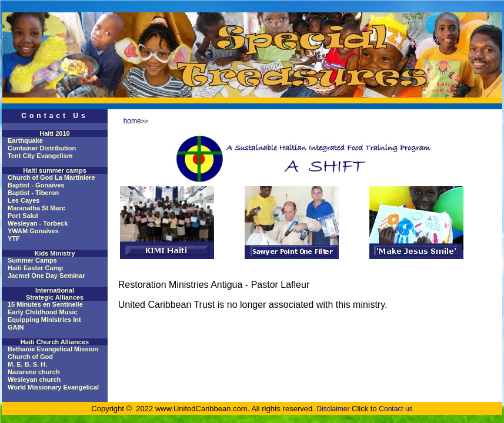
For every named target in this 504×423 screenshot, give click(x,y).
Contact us (395, 409)
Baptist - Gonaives (36, 185)
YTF (14, 239)
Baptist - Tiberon (33, 193)
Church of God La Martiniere (51, 177)
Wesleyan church (34, 380)
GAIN (16, 327)
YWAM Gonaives (33, 231)
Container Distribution (42, 148)
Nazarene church (34, 372)
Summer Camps (32, 260)
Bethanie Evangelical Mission (53, 349)
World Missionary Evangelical (53, 387)
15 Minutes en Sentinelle (45, 304)
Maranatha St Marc (36, 208)
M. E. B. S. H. (27, 364)
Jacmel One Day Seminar (46, 276)
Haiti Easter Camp (35, 268)
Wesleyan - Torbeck (38, 223)
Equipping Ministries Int (44, 320)
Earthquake (25, 140)
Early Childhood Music (43, 312)
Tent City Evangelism (40, 156)
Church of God (30, 357)
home (132, 121)
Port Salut (23, 216)
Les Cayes (24, 200)
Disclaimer (333, 409)
